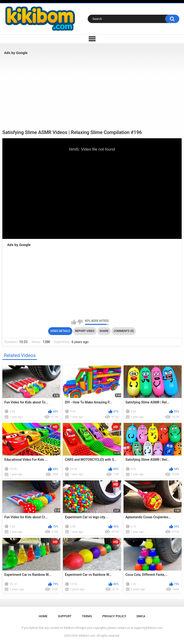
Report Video (85, 331)
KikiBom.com (87, 636)
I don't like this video (80, 322)
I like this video (74, 322)
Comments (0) (124, 331)
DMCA (141, 616)
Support (65, 616)
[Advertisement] (92, 92)
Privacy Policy (114, 616)
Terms (87, 616)
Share (104, 331)
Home (43, 616)
